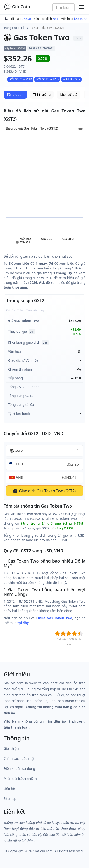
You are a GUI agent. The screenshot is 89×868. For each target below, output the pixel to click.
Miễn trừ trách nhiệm (20, 779)
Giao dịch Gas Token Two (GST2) (44, 491)
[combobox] (63, 7)
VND (20, 477)
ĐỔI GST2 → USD (47, 79)
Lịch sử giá (69, 94)
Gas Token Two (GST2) (49, 28)
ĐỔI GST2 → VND (20, 79)
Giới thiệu (11, 749)
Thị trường (42, 94)
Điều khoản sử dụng (19, 769)
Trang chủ (10, 28)
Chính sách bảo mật (19, 759)
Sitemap (10, 799)
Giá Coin (17, 7)
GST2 (19, 451)
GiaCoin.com (43, 851)
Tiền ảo (26, 28)
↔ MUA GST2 (71, 79)
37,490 (26, 19)
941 (56, 19)
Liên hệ (9, 789)
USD (20, 464)
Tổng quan (15, 94)
